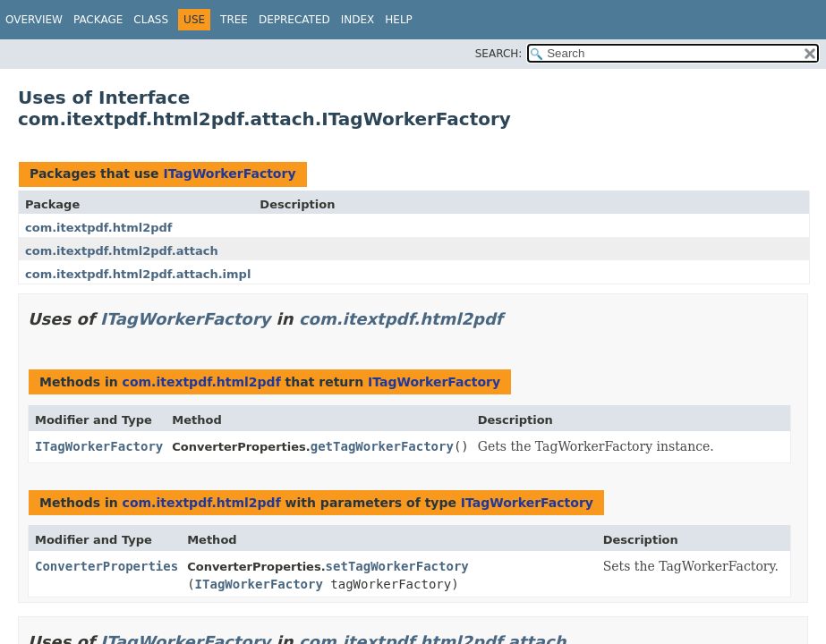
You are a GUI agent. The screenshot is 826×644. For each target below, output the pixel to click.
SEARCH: (499, 54)
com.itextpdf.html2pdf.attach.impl (138, 274)
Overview (34, 20)
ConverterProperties (106, 566)
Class (151, 20)
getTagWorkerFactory (382, 446)
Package (98, 20)
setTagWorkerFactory (397, 566)
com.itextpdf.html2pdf (99, 228)
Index (358, 20)
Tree (234, 20)
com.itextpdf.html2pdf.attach (122, 251)
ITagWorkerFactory (229, 174)
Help (399, 20)
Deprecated (294, 20)
